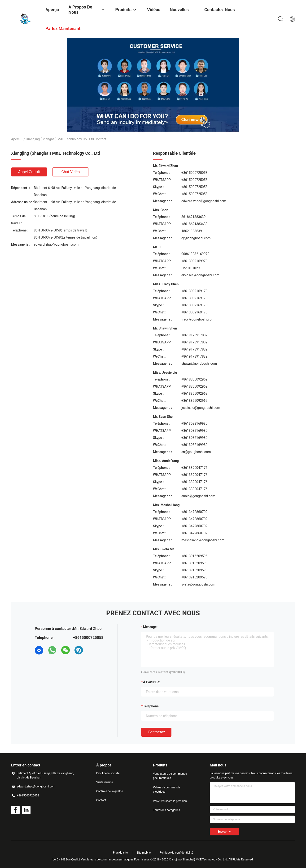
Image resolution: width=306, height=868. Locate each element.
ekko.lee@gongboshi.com (200, 275)
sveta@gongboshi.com (198, 584)
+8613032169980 (194, 423)
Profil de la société (108, 773)
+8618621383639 (194, 224)
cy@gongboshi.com (196, 238)
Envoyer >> (224, 832)
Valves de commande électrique (167, 790)
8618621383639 (193, 217)
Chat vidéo (71, 172)
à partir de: (152, 682)
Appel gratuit (29, 172)
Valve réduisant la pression (170, 801)
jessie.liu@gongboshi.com (201, 408)
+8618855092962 (194, 379)
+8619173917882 (194, 335)
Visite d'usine (105, 782)
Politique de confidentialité (176, 853)
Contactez (156, 732)
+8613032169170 (194, 291)
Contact (101, 800)
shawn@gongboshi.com (199, 363)
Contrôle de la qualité (110, 791)
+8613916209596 (194, 556)
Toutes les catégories (166, 810)
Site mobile (144, 853)
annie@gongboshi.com (198, 496)
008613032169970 (195, 254)
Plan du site (120, 853)
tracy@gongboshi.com (198, 319)
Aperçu (16, 139)
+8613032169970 (194, 261)
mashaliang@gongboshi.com (203, 540)
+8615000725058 (194, 173)
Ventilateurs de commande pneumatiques (170, 776)
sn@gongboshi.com (196, 452)
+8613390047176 (194, 468)
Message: (150, 627)
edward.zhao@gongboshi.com (56, 244)
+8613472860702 (194, 512)
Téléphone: (151, 706)
